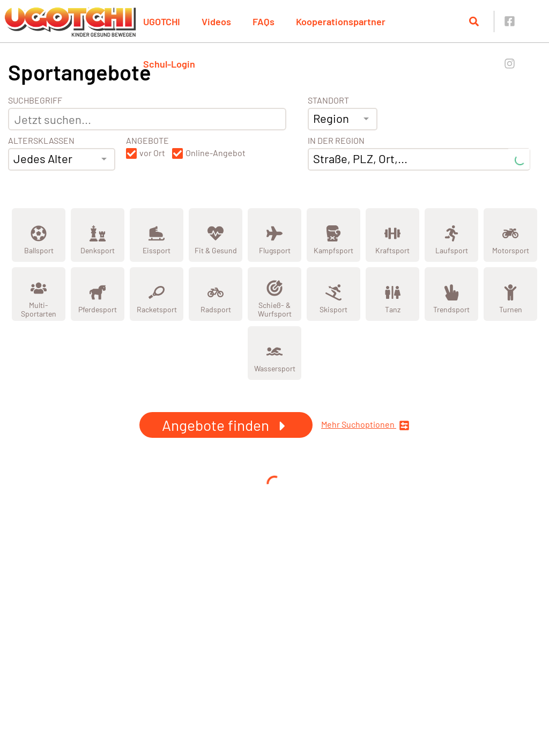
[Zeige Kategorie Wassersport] (274, 353)
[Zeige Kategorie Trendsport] (451, 294)
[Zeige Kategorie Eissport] (157, 235)
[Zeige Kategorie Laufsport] (451, 235)
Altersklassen (41, 141)
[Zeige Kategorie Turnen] (510, 294)
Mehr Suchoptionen (365, 425)
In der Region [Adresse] (336, 141)
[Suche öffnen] (474, 21)
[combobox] (62, 159)
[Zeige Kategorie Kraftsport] (392, 235)
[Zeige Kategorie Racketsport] (157, 294)
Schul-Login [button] (169, 64)
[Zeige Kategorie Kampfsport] (333, 235)
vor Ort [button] (152, 153)
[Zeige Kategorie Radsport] (216, 294)
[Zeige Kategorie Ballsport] (39, 235)
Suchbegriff (35, 100)
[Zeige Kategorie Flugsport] (274, 235)
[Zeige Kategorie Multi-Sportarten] (39, 294)
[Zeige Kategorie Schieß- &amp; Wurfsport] (274, 294)
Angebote (147, 141)
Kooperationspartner (341, 21)
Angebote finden (226, 425)
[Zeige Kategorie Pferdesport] (98, 294)
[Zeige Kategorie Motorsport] (510, 235)
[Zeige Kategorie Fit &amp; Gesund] (216, 235)
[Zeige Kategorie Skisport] (333, 294)
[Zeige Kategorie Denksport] (98, 235)
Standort (328, 100)
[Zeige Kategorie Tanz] (392, 294)
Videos (216, 21)
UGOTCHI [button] (162, 21)
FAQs (264, 21)
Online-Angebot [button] (216, 153)
